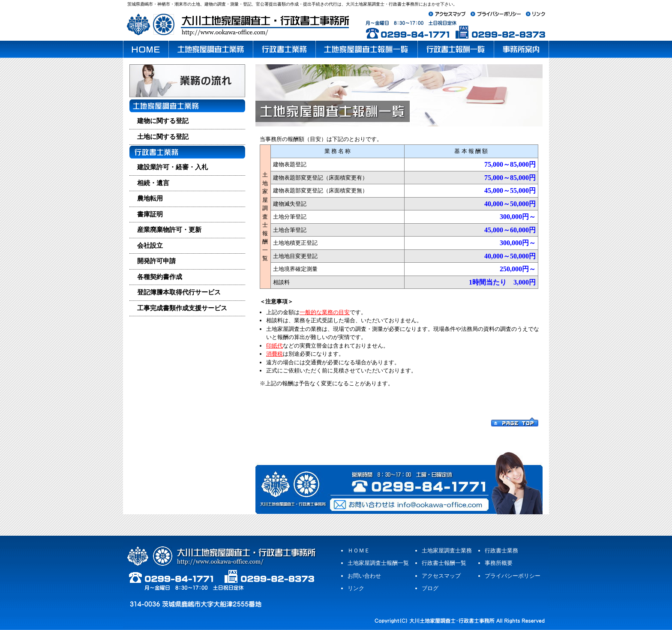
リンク (356, 588)
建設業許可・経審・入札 (172, 167)
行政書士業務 (501, 550)
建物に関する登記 (163, 121)
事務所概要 (499, 563)
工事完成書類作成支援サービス (182, 308)
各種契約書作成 (160, 277)
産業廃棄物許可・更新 (169, 230)
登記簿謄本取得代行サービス (179, 292)
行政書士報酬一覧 (444, 563)
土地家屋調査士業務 (447, 550)
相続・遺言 (153, 183)
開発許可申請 (156, 261)
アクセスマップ (441, 576)
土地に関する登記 (163, 137)
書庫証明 (150, 214)
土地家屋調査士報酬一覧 (378, 563)
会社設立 (150, 246)
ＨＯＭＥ (359, 550)
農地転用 (150, 198)
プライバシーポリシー (513, 576)
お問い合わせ (364, 576)
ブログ (430, 588)
